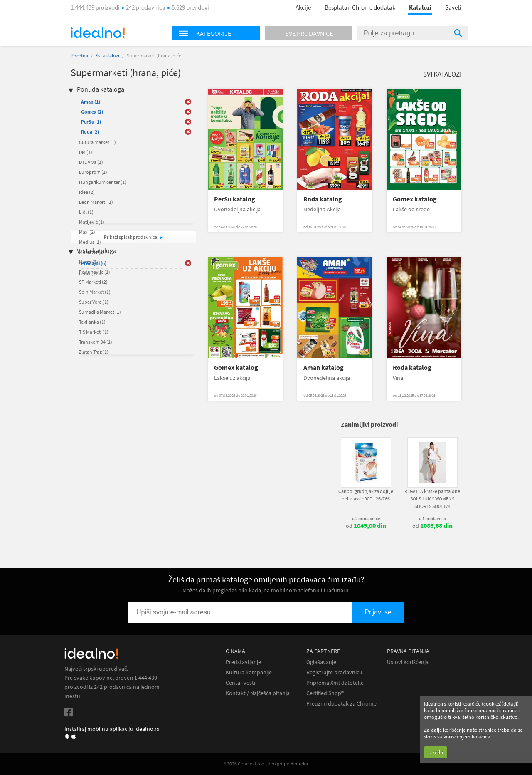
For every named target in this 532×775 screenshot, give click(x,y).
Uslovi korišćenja (408, 662)
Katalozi (420, 7)
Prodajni (94, 263)
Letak (88, 274)
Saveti (453, 7)
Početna (79, 56)
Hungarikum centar (103, 182)
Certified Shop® (325, 693)
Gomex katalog (415, 199)
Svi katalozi (107, 56)
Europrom (93, 172)
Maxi (87, 232)
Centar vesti (240, 683)
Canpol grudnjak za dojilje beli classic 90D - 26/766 (366, 495)
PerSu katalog (235, 199)
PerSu (91, 122)
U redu (436, 752)
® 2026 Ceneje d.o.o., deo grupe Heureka (266, 764)
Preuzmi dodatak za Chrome (341, 704)
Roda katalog (323, 199)
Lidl (86, 212)
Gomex (92, 112)
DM (86, 152)
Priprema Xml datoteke (335, 683)
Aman (91, 102)
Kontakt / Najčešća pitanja (258, 693)
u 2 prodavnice (366, 518)
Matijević (92, 222)
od (366, 526)
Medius (90, 242)
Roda (90, 132)
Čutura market (97, 142)
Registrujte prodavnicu (334, 672)
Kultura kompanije (249, 672)
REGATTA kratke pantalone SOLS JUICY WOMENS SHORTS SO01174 (432, 499)
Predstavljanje (243, 662)
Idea (87, 192)
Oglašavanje (321, 662)
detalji (510, 704)
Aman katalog (324, 368)
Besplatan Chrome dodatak (360, 7)
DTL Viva (91, 162)
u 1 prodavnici (432, 518)
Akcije (303, 7)
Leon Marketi (96, 202)
